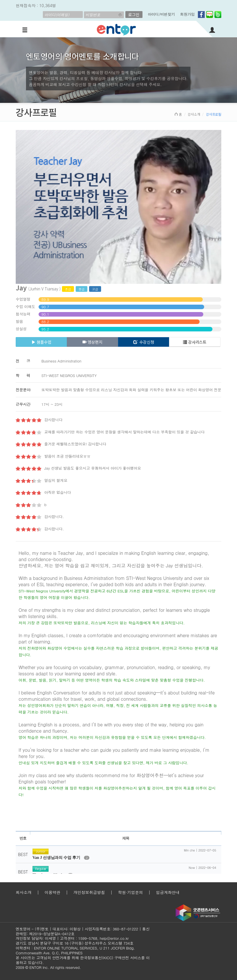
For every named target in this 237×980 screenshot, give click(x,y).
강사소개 (194, 114)
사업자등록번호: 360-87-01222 (112, 929)
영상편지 (92, 342)
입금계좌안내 (168, 892)
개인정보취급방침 (89, 892)
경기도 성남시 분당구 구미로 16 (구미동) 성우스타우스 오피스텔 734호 (75, 943)
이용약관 (52, 892)
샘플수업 (41, 342)
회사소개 (24, 892)
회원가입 (187, 14)
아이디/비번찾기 (161, 14)
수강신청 (144, 342)
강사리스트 (195, 342)
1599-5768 (88, 938)
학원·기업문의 (130, 892)
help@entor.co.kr (114, 938)
